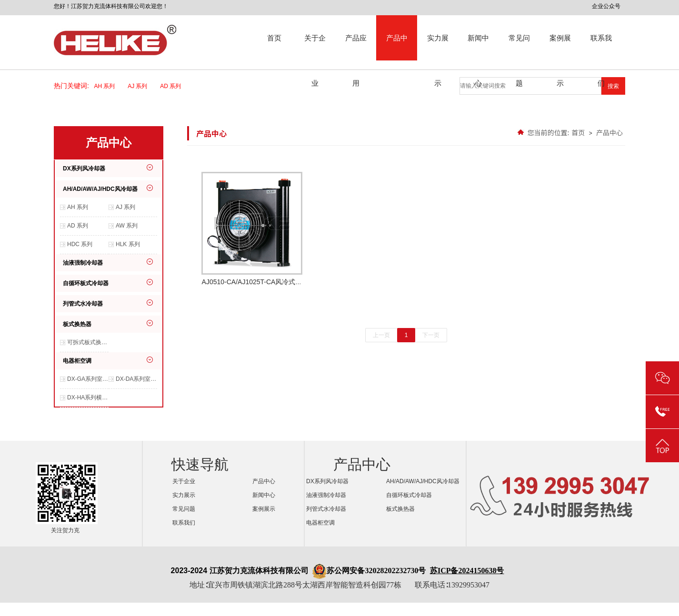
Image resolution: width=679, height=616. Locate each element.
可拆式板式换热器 (88, 342)
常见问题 (519, 47)
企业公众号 (606, 6)
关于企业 (315, 47)
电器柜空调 (77, 361)
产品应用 (356, 47)
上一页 (381, 335)
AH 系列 (108, 86)
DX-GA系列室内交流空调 (88, 379)
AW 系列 (127, 226)
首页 (274, 38)
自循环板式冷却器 (86, 283)
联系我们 (601, 47)
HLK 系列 (128, 244)
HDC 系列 (80, 244)
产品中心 (397, 47)
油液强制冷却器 (83, 263)
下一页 (431, 335)
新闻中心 (478, 47)
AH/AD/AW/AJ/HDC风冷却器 (100, 189)
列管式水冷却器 (83, 304)
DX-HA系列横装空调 (88, 397)
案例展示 (560, 47)
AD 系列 (174, 86)
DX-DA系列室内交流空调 (136, 379)
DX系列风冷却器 (84, 169)
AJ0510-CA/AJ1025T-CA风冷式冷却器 (252, 236)
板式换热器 (77, 324)
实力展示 (438, 47)
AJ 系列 (140, 86)
